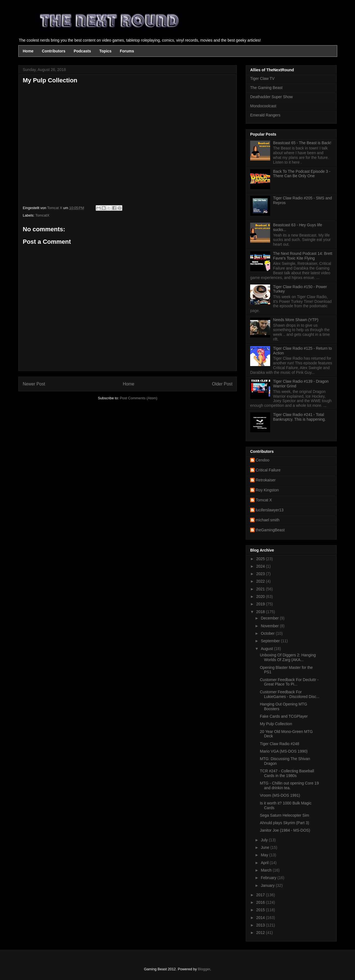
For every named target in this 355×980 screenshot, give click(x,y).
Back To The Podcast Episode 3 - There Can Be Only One (302, 174)
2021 (261, 589)
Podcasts (82, 51)
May (265, 855)
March (267, 870)
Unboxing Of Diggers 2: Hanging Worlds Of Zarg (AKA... (288, 657)
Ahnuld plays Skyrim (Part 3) (284, 823)
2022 (261, 581)
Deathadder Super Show (271, 97)
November (270, 626)
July (265, 840)
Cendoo (263, 460)
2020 (261, 596)
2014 (261, 918)
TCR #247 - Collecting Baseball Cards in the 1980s (287, 773)
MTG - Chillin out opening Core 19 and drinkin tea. (289, 785)
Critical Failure (268, 470)
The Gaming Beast (266, 88)
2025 (261, 559)
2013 (261, 925)
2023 (261, 574)
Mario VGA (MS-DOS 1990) (284, 751)
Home (28, 51)
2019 (261, 604)
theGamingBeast (270, 530)
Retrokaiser (266, 480)
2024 (261, 566)
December (270, 618)
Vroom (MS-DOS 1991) (280, 795)
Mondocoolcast (263, 106)
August (267, 649)
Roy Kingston (267, 490)
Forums (127, 51)
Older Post (222, 384)
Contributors (54, 51)
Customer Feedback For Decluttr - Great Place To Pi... (289, 682)
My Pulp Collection (276, 724)
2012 (261, 933)
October (268, 633)
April (265, 863)
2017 (261, 895)
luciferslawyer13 (270, 510)
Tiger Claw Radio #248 (280, 744)
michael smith (268, 520)
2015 (261, 910)
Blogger (204, 969)
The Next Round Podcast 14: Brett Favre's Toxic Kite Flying (303, 256)
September (271, 641)
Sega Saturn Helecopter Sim (284, 815)
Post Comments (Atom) (139, 398)
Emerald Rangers (265, 115)
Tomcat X (264, 500)
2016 (261, 902)
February (269, 878)
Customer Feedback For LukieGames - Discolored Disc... (290, 694)
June (265, 847)
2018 (261, 612)
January (268, 885)
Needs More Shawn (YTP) (296, 320)
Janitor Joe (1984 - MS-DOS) (285, 830)
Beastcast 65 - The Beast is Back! (302, 143)
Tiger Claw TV (262, 78)
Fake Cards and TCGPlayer (284, 716)
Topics (105, 51)
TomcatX (42, 215)
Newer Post (34, 384)
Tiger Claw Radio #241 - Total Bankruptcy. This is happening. (300, 417)
